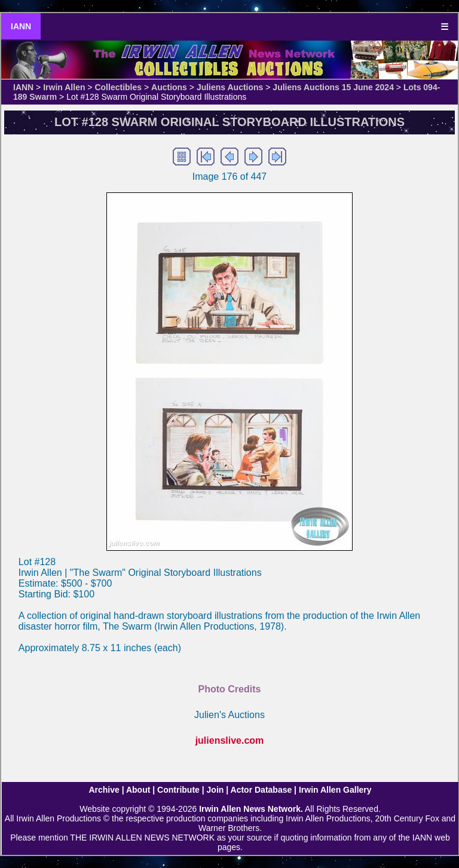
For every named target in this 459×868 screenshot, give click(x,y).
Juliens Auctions (230, 87)
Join (215, 790)
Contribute (178, 790)
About (138, 790)
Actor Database (261, 790)
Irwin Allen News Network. (251, 809)
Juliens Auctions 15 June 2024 (333, 87)
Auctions (169, 87)
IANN (21, 26)
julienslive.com (230, 740)
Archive (104, 790)
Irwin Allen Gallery (335, 790)
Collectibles (118, 87)
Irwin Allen (64, 87)
